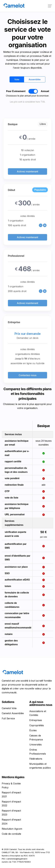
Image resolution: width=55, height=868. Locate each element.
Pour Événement (16, 91)
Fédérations (36, 759)
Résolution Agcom (12, 829)
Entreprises (36, 720)
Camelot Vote (9, 708)
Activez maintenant (27, 182)
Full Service (8, 718)
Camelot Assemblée (13, 713)
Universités (35, 745)
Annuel (45, 91)
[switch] (33, 91)
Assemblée (35, 79)
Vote (17, 79)
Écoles (33, 730)
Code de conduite (11, 834)
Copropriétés (37, 725)
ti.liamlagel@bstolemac (17, 859)
